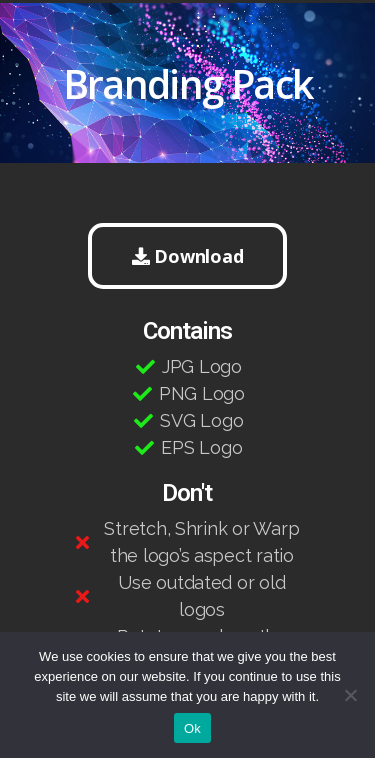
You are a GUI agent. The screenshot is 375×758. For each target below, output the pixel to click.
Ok (192, 728)
